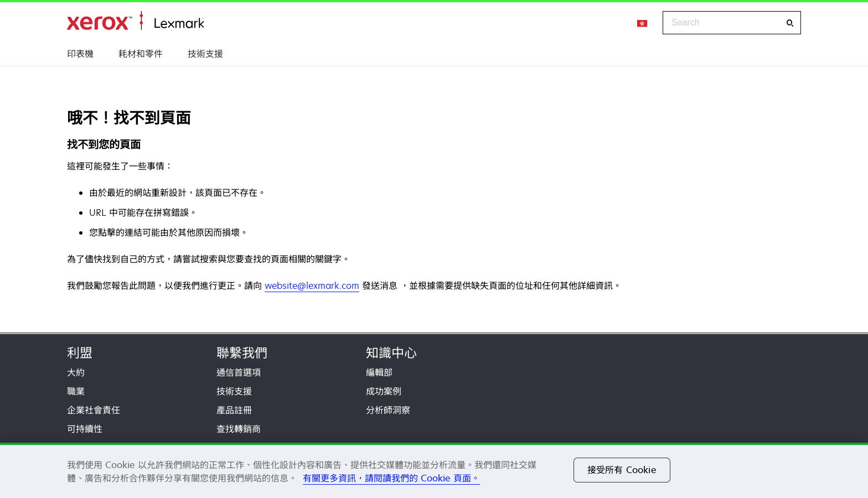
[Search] (790, 23)
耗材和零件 (141, 54)
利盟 (80, 353)
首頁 (135, 21)
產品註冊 (234, 410)
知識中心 (391, 353)
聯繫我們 (242, 353)
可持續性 (85, 429)
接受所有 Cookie (622, 470)
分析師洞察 (388, 410)
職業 (76, 391)
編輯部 (379, 372)
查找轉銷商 (239, 429)
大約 (76, 372)
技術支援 (205, 54)
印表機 (80, 54)
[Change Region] (643, 23)
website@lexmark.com (312, 286)
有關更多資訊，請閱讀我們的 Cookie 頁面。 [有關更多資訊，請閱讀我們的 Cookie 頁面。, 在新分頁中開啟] (391, 478)
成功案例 (384, 391)
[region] (434, 470)
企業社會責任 (94, 410)
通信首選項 (239, 372)
